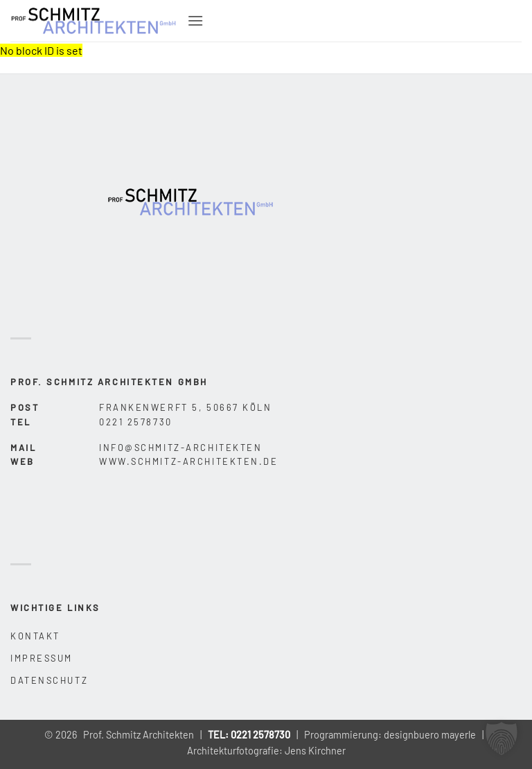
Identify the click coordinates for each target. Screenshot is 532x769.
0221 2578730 (260, 735)
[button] (195, 20)
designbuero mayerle (430, 735)
